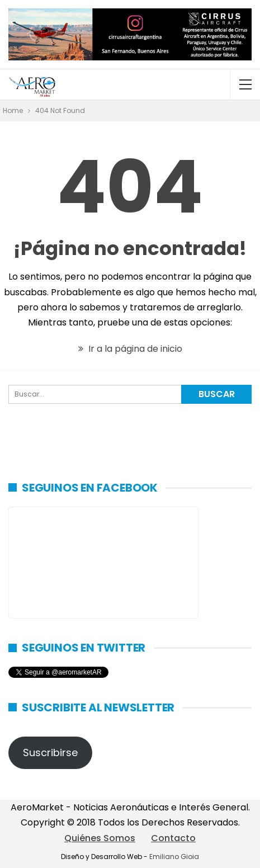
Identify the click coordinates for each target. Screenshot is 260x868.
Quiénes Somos (100, 838)
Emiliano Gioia (174, 857)
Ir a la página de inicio (130, 349)
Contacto (173, 838)
